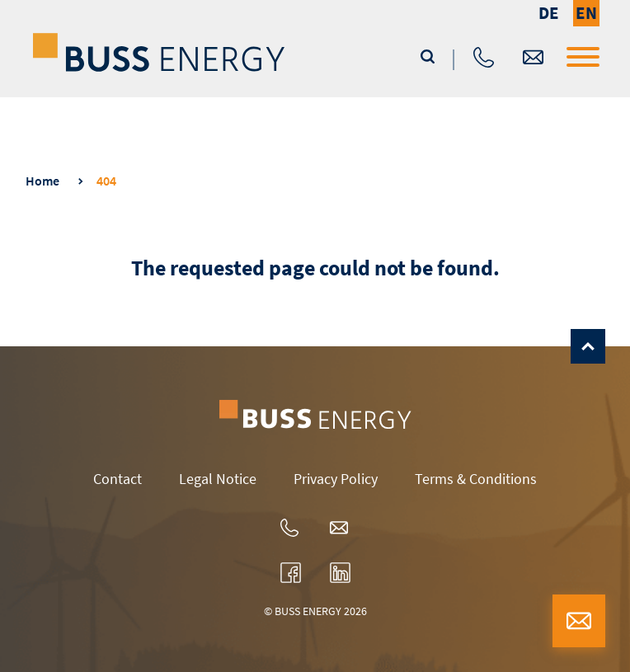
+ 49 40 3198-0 (484, 57)
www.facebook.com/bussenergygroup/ (291, 573)
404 (106, 181)
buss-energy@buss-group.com (533, 57)
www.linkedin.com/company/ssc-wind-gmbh (340, 573)
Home (42, 181)
